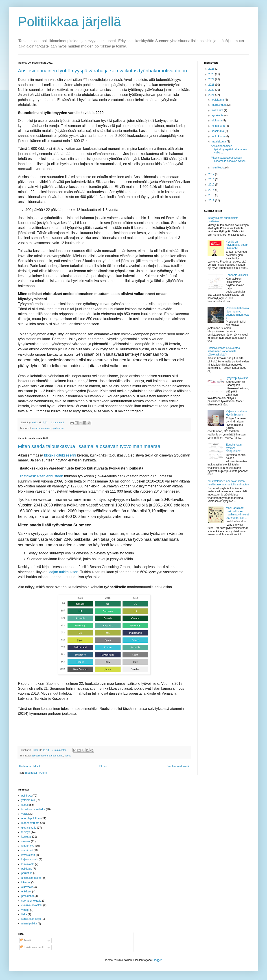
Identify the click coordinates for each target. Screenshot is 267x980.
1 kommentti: (58, 422)
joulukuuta (218, 100)
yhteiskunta (28, 800)
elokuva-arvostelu (32, 905)
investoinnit (28, 855)
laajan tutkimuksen (63, 572)
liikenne (26, 882)
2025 (212, 74)
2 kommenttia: (60, 750)
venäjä (25, 910)
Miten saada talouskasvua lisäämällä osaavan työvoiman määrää (89, 446)
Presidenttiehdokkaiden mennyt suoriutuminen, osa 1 (237, 313)
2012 (212, 200)
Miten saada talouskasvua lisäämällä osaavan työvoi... (229, 159)
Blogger (157, 960)
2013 (212, 195)
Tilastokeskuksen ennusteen (40, 476)
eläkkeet (26, 892)
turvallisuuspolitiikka (33, 809)
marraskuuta (219, 105)
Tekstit (26, 940)
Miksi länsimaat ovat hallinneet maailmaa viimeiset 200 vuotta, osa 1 (237, 513)
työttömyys (58, 428)
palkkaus (27, 869)
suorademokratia (31, 901)
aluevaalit (27, 887)
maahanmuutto (55, 756)
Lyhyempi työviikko (237, 378)
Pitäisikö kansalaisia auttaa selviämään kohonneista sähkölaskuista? (224, 351)
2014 (212, 190)
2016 (212, 179)
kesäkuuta (218, 131)
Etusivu (104, 766)
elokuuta (217, 121)
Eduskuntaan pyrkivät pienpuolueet (234, 448)
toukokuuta (219, 136)
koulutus (26, 837)
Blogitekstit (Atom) (36, 773)
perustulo (27, 873)
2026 (212, 69)
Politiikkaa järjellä (70, 22)
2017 (212, 174)
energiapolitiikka (31, 818)
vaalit (24, 814)
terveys (26, 832)
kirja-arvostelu (30, 859)
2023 (212, 85)
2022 (212, 90)
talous (68, 756)
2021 (212, 95)
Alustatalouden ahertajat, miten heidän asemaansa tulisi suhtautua (228, 483)
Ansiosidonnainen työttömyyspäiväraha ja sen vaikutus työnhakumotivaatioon (102, 71)
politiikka (26, 796)
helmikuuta (218, 168)
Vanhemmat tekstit (179, 766)
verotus (26, 841)
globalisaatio (39, 756)
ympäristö (27, 850)
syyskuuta (218, 115)
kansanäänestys (31, 919)
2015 (212, 185)
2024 (212, 79)
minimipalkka (29, 924)
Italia (24, 914)
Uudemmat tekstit (30, 766)
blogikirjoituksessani (60, 455)
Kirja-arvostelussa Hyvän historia (237, 413)
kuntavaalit (28, 864)
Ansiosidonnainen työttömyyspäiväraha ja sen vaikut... (229, 149)
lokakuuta (218, 110)
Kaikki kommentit (32, 947)
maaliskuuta (219, 142)
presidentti (27, 896)
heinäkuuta (219, 126)
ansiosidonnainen (42, 428)
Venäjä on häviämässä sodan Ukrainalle (237, 245)
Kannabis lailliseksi (237, 275)
